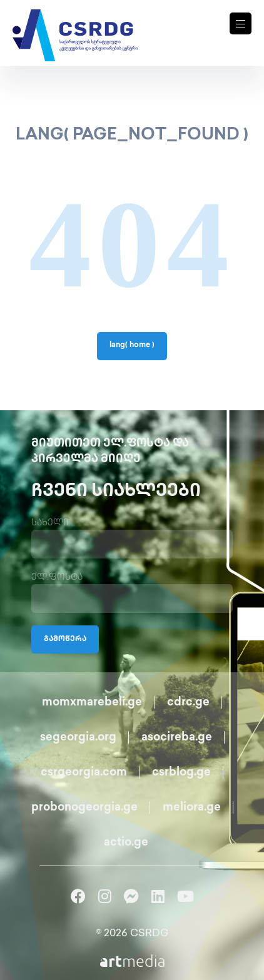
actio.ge (126, 843)
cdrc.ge (188, 703)
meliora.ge (192, 808)
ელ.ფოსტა (57, 578)
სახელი (50, 523)
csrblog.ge (181, 773)
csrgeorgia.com (84, 773)
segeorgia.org (78, 738)
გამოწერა (65, 639)
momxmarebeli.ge (92, 703)
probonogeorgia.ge (84, 808)
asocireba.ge (177, 738)
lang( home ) (132, 346)
